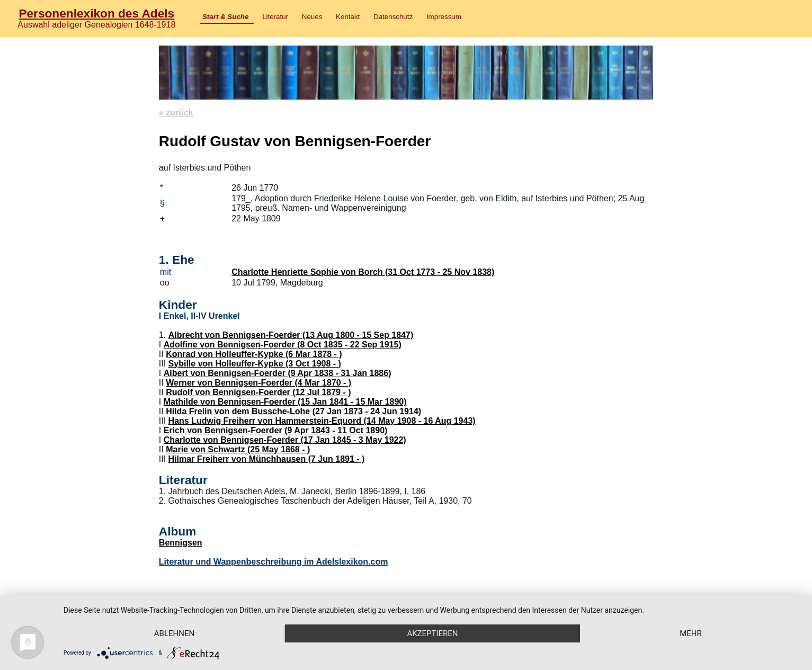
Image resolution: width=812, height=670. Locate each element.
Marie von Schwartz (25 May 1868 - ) (238, 449)
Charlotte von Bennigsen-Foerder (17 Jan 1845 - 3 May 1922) (285, 440)
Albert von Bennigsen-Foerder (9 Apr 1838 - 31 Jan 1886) (278, 373)
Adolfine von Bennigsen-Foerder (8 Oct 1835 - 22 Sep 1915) (283, 345)
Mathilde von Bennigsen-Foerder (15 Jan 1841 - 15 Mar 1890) (285, 402)
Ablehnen (174, 633)
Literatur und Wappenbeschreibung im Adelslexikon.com (274, 562)
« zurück (176, 113)
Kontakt (348, 17)
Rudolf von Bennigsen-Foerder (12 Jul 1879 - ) (258, 392)
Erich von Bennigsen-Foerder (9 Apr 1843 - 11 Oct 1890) (276, 430)
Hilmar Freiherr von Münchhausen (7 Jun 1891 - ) (267, 459)
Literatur (275, 17)
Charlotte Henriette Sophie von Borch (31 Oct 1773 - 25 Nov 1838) (363, 272)
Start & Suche (225, 17)
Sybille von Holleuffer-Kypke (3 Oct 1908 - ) (255, 364)
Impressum (444, 17)
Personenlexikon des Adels (96, 13)
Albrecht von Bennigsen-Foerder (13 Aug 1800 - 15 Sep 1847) (291, 335)
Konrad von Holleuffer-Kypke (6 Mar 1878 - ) (254, 354)
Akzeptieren (432, 633)
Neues (312, 17)
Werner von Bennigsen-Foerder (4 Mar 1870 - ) (258, 383)
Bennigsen (181, 543)
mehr (691, 633)
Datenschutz (393, 17)
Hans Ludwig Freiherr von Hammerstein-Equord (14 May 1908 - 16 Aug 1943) (322, 421)
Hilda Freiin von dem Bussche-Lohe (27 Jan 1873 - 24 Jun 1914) (293, 411)
